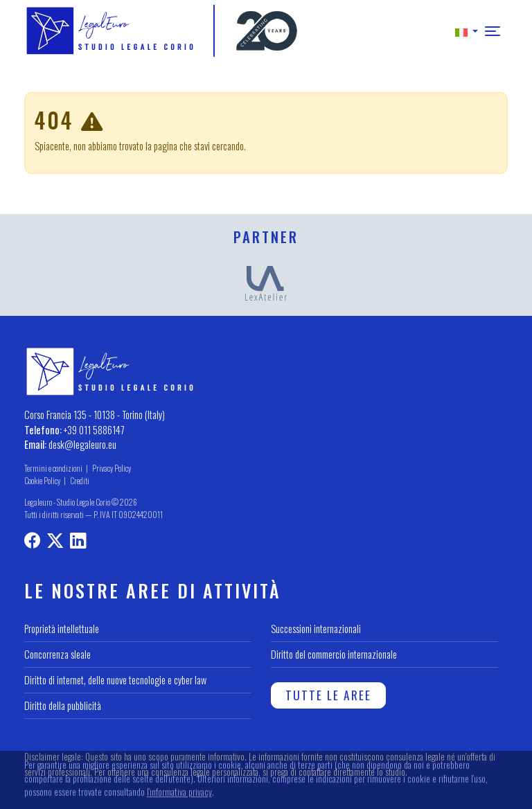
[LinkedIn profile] (78, 542)
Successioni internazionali (316, 629)
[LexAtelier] (266, 282)
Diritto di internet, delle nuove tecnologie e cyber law (115, 680)
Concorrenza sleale (57, 654)
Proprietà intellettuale (62, 629)
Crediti (80, 480)
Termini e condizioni (53, 468)
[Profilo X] (55, 542)
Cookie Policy (42, 480)
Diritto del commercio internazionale (334, 654)
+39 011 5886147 (94, 430)
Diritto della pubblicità (63, 705)
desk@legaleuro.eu (82, 444)
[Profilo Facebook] (32, 542)
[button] (467, 31)
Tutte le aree (328, 695)
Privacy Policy (112, 468)
